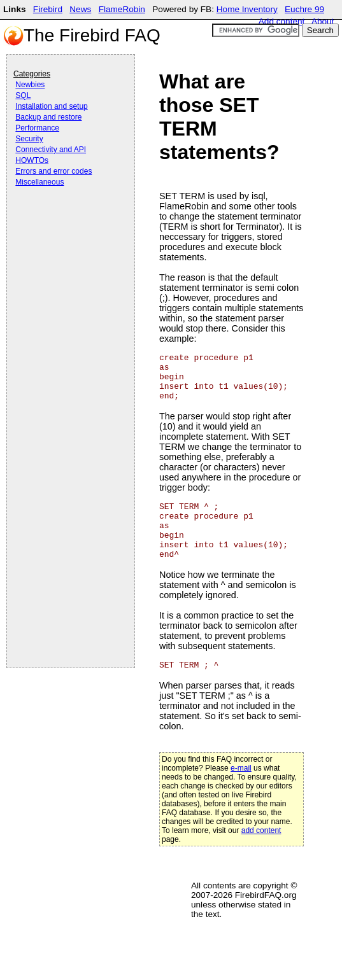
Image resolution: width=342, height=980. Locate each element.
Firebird (48, 9)
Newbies (30, 85)
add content (261, 830)
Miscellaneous (39, 182)
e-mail (241, 768)
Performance (37, 128)
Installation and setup (51, 106)
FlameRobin (122, 9)
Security (29, 139)
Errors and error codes (53, 171)
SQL (23, 95)
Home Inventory (247, 9)
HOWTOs (32, 160)
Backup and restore (48, 117)
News (80, 9)
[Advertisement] (64, 224)
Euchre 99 (304, 9)
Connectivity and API (51, 150)
